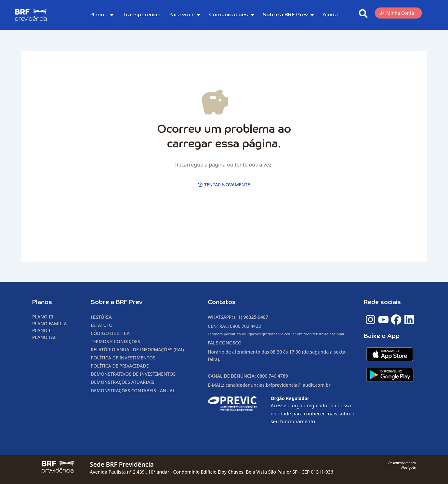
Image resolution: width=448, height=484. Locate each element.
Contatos (222, 302)
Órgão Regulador (290, 398)
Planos (42, 302)
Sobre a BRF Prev (117, 302)
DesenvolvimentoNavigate (402, 465)
